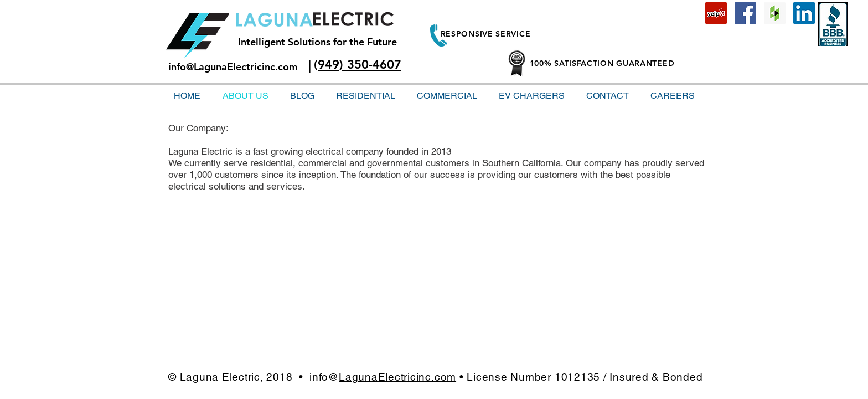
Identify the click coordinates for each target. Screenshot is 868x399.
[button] (607, 96)
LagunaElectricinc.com (397, 377)
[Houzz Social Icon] (775, 13)
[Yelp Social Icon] (716, 13)
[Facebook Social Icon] (745, 13)
